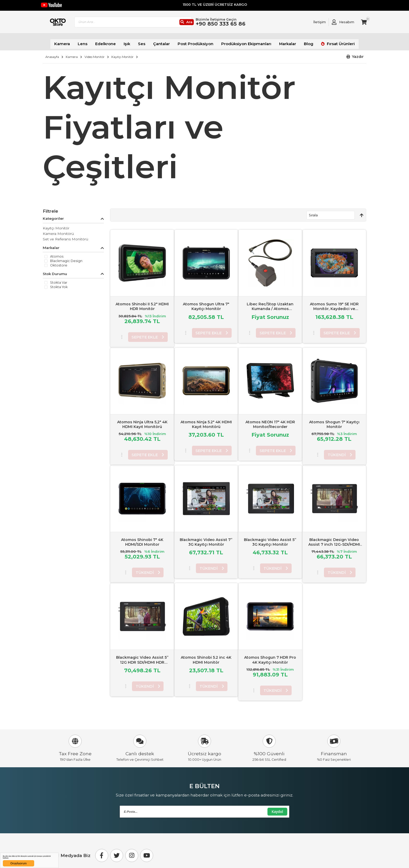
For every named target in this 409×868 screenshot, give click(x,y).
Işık (134, 42)
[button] (355, 54)
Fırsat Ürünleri (329, 42)
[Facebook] (102, 853)
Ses (148, 42)
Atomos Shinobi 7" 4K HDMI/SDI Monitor (142, 539)
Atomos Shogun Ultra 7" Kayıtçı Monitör (206, 303)
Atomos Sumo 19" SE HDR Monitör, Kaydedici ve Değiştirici (334, 306)
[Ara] (206, 24)
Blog (300, 42)
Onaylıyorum (19, 863)
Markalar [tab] (51, 245)
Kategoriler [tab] (53, 215)
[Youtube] (147, 853)
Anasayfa (52, 53)
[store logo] (67, 23)
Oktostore (59, 262)
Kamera (73, 42)
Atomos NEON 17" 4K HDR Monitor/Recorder (270, 421)
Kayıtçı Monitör (122, 53)
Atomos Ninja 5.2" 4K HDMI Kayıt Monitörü (206, 421)
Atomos (57, 253)
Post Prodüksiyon (197, 42)
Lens (92, 42)
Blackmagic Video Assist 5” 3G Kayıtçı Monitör (270, 539)
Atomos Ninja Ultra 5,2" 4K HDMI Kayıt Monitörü (142, 421)
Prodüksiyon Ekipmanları (242, 42)
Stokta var (59, 280)
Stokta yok (59, 284)
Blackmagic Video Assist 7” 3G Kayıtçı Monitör (206, 539)
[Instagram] (132, 853)
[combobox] (156, 24)
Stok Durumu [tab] (55, 271)
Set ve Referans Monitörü (65, 236)
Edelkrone (114, 42)
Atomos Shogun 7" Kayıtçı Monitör (334, 421)
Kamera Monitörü (58, 230)
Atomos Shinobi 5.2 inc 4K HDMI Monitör (206, 657)
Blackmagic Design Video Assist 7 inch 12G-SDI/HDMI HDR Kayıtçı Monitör (334, 541)
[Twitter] (117, 853)
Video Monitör (95, 53)
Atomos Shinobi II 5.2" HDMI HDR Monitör (142, 303)
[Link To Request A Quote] (316, 23)
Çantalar (166, 42)
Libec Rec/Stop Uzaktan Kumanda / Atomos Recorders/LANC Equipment (270, 306)
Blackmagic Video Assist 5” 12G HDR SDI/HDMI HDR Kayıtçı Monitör (142, 659)
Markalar (280, 42)
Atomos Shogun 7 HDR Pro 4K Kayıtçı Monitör (270, 657)
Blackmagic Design (66, 258)
